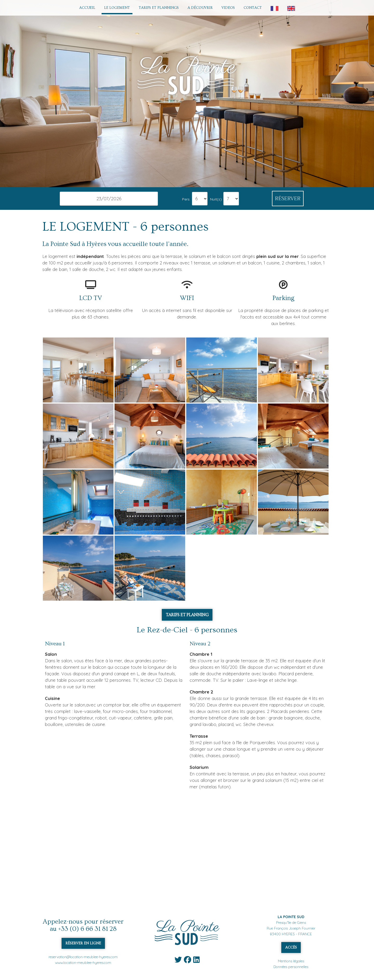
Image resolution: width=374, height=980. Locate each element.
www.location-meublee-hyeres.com (83, 963)
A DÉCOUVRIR (200, 8)
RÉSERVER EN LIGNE (83, 943)
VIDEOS (228, 8)
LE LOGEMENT (117, 8)
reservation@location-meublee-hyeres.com (83, 957)
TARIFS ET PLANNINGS (159, 8)
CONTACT (253, 8)
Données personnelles (291, 967)
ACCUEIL (87, 8)
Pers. (186, 199)
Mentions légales (291, 961)
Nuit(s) (216, 199)
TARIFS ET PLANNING (187, 615)
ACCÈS (291, 947)
